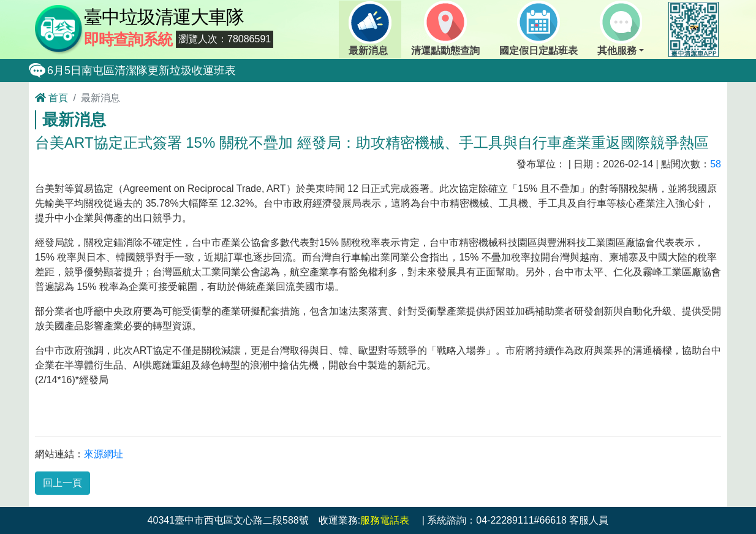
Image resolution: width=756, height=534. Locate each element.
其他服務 (620, 28)
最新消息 (370, 28)
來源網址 (104, 454)
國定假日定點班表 (539, 28)
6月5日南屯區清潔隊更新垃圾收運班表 (142, 71)
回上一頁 (62, 483)
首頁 (51, 98)
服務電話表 (385, 520)
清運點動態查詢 (445, 28)
